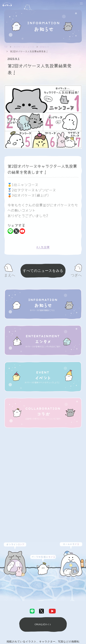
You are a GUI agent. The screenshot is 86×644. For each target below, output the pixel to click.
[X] (16, 231)
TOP (6, 47)
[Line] (10, 231)
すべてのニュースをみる (43, 271)
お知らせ (45, 47)
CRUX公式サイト (43, 624)
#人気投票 (43, 247)
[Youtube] (22, 231)
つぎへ (76, 275)
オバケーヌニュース (24, 47)
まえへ (10, 275)
